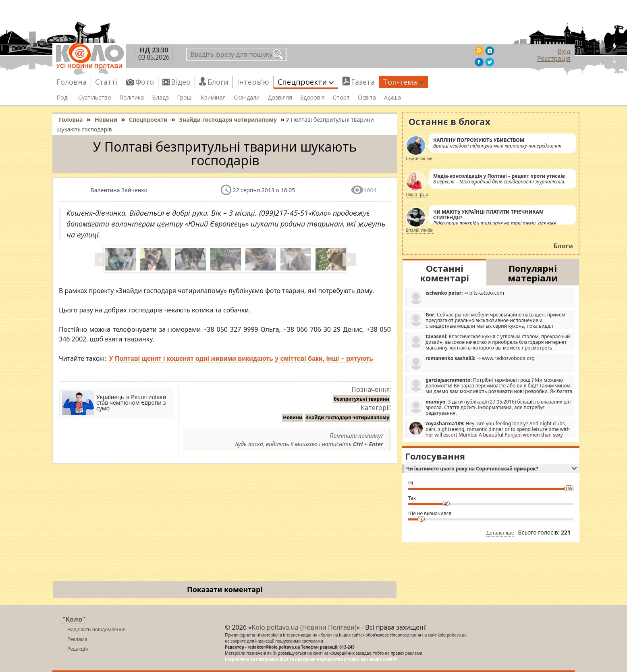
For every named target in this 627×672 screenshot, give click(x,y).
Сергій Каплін (419, 158)
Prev (102, 259)
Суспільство (95, 98)
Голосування (435, 456)
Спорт (341, 98)
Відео (181, 82)
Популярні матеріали (533, 273)
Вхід (564, 51)
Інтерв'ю (253, 82)
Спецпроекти (306, 82)
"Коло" (74, 619)
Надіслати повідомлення (97, 629)
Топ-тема (403, 82)
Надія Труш (417, 194)
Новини (293, 417)
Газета (363, 82)
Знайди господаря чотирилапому (347, 417)
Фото (145, 82)
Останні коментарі (444, 273)
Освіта (367, 98)
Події (63, 98)
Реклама (77, 639)
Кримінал (213, 98)
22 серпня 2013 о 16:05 (264, 190)
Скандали (247, 98)
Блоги (218, 82)
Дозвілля (280, 98)
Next (350, 259)
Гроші (185, 98)
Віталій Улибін (420, 230)
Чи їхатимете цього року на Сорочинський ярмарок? (491, 469)
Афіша (392, 98)
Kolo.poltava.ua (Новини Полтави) (304, 627)
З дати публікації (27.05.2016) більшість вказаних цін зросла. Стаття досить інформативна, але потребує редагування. (490, 407)
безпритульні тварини (361, 399)
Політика (132, 98)
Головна (72, 82)
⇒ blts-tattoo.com (456, 297)
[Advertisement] (225, 524)
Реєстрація (554, 58)
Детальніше (500, 533)
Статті (106, 82)
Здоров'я (312, 98)
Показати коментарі (225, 589)
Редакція (78, 649)
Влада (160, 98)
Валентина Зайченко (119, 190)
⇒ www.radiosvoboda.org (472, 363)
